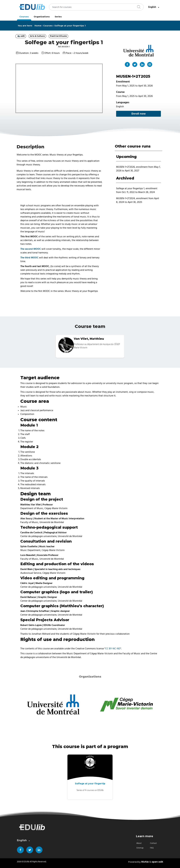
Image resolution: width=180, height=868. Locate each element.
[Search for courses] (96, 7)
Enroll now (139, 114)
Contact (153, 843)
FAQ (152, 848)
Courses (24, 17)
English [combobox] (154, 7)
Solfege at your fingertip (90, 784)
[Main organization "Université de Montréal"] (138, 51)
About (139, 843)
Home (38, 26)
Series (58, 17)
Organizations (42, 17)
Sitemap (140, 848)
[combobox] (96, 7)
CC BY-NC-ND (113, 649)
